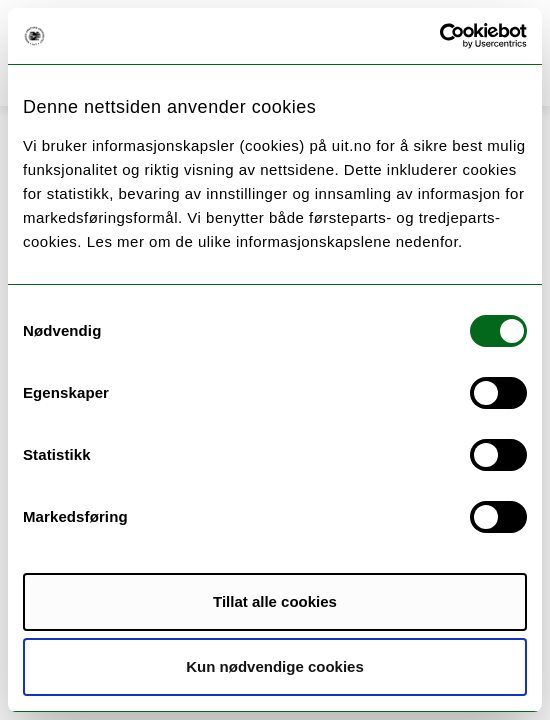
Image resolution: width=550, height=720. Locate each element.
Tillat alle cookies (275, 601)
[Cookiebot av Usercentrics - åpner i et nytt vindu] (439, 36)
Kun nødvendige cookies (275, 666)
